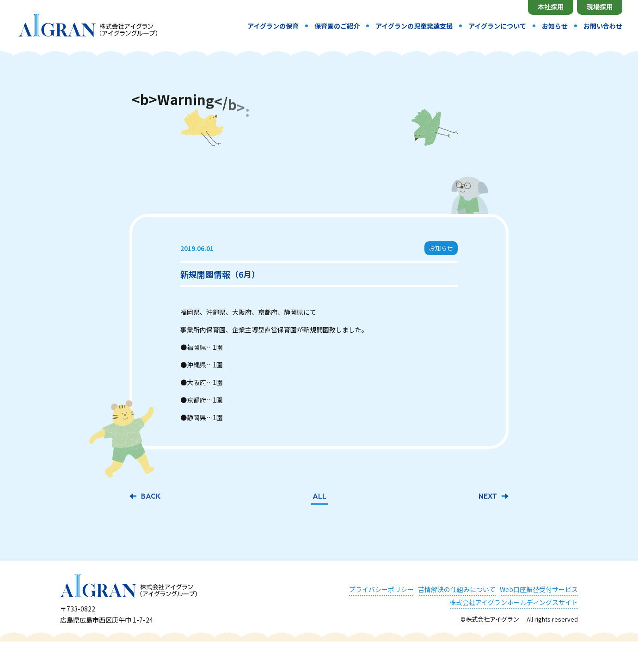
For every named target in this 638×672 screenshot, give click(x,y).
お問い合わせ (603, 26)
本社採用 (551, 7)
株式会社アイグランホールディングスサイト (514, 601)
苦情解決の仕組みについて (457, 588)
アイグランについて (497, 26)
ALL (319, 496)
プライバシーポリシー (381, 588)
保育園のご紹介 (337, 26)
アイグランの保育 (273, 26)
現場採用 (600, 7)
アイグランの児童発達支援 (414, 26)
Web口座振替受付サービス (539, 588)
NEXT (488, 496)
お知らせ (555, 26)
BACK (151, 496)
